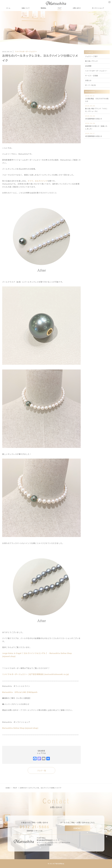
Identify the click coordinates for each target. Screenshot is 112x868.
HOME (8, 788)
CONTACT (77, 828)
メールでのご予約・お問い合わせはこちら (77, 822)
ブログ (15, 788)
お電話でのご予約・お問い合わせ (35, 822)
